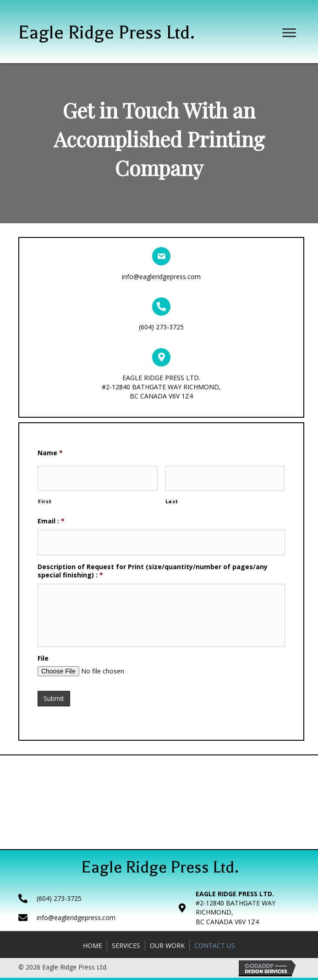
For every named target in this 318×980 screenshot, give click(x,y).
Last (172, 499)
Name (50, 453)
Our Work (167, 948)
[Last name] (225, 477)
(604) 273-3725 (161, 327)
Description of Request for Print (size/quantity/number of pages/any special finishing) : (153, 566)
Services (126, 948)
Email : (51, 518)
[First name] (98, 477)
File (43, 663)
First (45, 499)
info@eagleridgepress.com (161, 277)
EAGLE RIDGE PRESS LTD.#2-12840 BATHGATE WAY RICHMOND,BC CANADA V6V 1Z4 (161, 387)
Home (93, 948)
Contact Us (215, 948)
